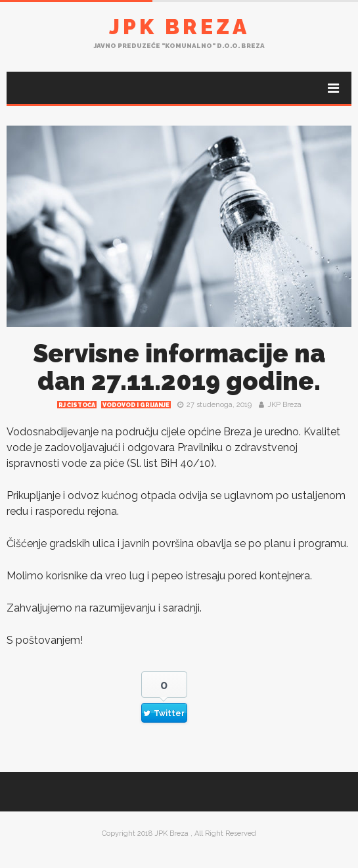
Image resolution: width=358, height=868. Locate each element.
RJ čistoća (77, 405)
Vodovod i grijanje (136, 405)
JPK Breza (179, 27)
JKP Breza (284, 405)
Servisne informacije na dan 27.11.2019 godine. (179, 367)
